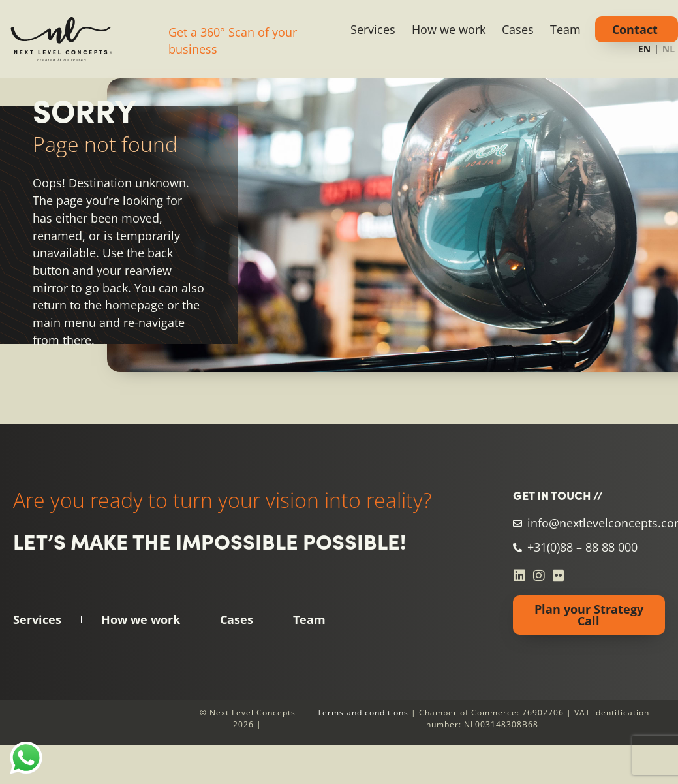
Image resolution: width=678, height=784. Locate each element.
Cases (518, 29)
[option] (669, 51)
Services (373, 29)
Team (565, 29)
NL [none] (669, 49)
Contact (635, 29)
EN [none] (644, 49)
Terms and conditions (363, 713)
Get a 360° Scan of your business (233, 41)
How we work (449, 29)
